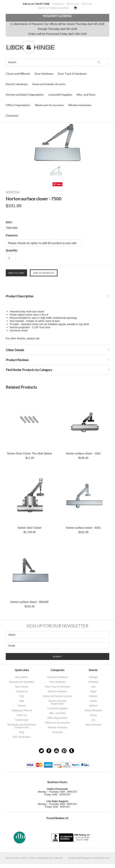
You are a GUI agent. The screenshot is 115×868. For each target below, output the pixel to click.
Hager (93, 691)
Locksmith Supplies (60, 95)
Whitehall (93, 682)
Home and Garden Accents (49, 84)
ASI (93, 720)
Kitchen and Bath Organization (25, 95)
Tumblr (72, 751)
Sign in (42, 8)
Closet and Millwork (18, 74)
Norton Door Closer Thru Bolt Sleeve (30, 453)
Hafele (93, 701)
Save (59, 184)
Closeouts (12, 116)
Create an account (59, 8)
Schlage (93, 677)
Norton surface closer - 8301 (83, 528)
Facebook (49, 751)
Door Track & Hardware (72, 74)
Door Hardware (44, 74)
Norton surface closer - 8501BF (30, 602)
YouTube (56, 751)
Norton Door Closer (30, 528)
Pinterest (64, 751)
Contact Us (58, 4)
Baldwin (93, 696)
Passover (38, 24)
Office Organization (18, 105)
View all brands (93, 725)
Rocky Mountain (93, 710)
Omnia (93, 715)
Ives (93, 687)
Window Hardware (80, 105)
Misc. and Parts (86, 95)
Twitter (41, 751)
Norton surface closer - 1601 (83, 453)
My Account (73, 4)
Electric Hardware (17, 84)
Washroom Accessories (49, 105)
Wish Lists (87, 4)
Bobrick (93, 706)
